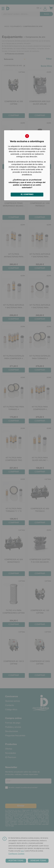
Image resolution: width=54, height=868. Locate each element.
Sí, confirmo (27, 194)
